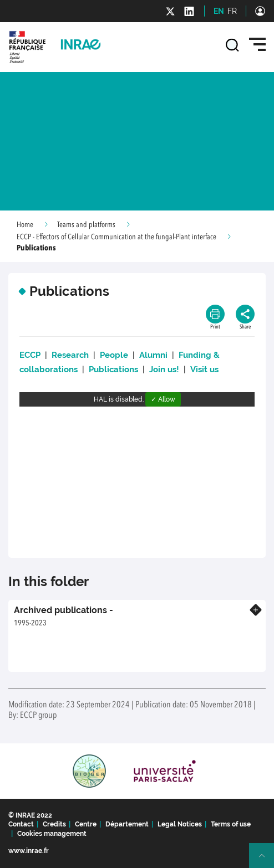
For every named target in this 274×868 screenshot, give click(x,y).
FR (232, 11)
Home (25, 225)
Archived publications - (64, 610)
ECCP (30, 355)
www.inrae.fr (29, 851)
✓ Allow (163, 399)
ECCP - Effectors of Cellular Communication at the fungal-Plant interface (116, 237)
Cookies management (52, 834)
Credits (54, 824)
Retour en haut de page (266, 860)
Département (127, 824)
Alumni (153, 355)
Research (70, 355)
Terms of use (231, 824)
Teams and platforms (86, 225)
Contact (21, 824)
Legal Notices (180, 824)
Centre (86, 824)
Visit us (204, 369)
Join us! (165, 369)
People (114, 355)
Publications (113, 369)
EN (219, 11)
